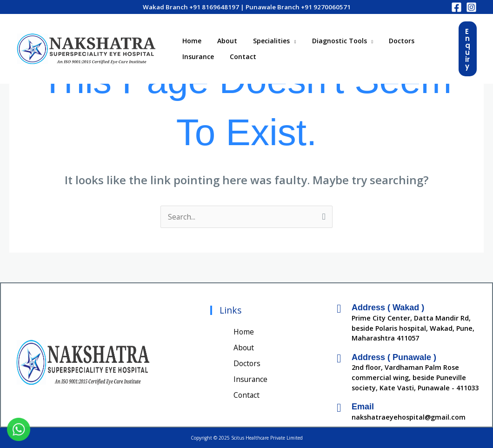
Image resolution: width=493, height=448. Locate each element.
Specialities (264, 39)
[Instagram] (471, 7)
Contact (239, 58)
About (223, 39)
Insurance (197, 58)
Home (190, 39)
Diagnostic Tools (330, 39)
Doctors (389, 39)
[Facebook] (456, 7)
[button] (468, 49)
